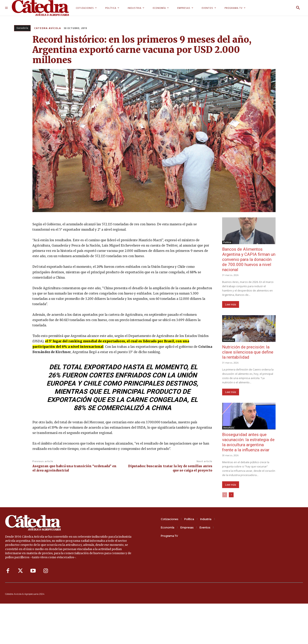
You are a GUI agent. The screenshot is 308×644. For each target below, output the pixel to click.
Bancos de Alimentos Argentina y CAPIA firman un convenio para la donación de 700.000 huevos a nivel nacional (249, 259)
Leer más (231, 304)
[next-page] (231, 495)
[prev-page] (225, 495)
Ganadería (22, 28)
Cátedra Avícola (48, 28)
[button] (298, 8)
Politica (227, 242)
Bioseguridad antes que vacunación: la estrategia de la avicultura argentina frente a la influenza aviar (248, 442)
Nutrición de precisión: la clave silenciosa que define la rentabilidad (248, 352)
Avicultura (229, 340)
